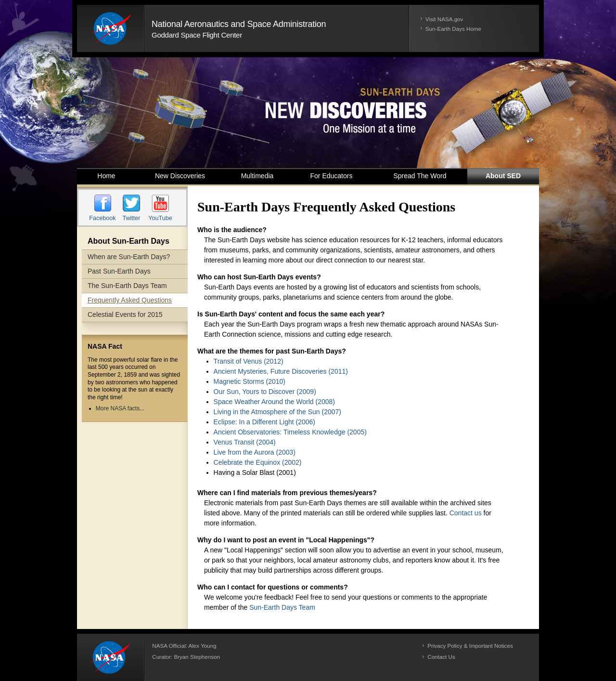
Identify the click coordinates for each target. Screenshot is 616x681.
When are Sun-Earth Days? (129, 257)
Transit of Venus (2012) (249, 361)
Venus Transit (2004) (245, 442)
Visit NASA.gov (444, 19)
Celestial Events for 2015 (125, 314)
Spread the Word (420, 176)
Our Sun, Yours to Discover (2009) (265, 392)
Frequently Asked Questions (130, 300)
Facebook (102, 218)
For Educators (332, 176)
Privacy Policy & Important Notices (470, 646)
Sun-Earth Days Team (282, 607)
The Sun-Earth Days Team (127, 286)
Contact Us (441, 657)
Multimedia (257, 176)
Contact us (466, 513)
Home (106, 176)
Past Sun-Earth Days (119, 271)
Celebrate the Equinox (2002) (258, 462)
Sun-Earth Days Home (453, 29)
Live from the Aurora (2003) (255, 452)
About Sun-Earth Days (128, 241)
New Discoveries (180, 176)
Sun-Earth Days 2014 (308, 113)
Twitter (131, 218)
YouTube (160, 218)
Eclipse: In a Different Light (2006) (264, 422)
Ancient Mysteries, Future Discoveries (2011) (281, 371)
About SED (503, 176)
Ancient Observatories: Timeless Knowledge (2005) (290, 432)
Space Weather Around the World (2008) (274, 402)
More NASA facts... (120, 408)
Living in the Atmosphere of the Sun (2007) (277, 412)
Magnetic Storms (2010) (250, 381)
